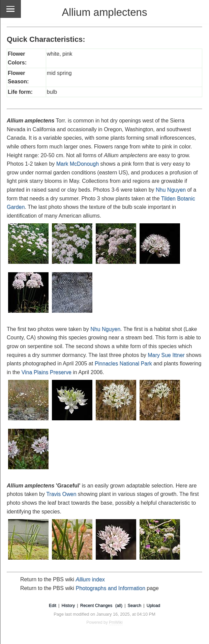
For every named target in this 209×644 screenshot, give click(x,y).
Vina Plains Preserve (47, 372)
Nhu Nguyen (171, 190)
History (68, 605)
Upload (154, 605)
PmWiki (116, 622)
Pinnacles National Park (123, 363)
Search (135, 605)
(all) (119, 605)
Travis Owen (61, 494)
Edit (53, 605)
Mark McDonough (78, 164)
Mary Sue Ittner (166, 355)
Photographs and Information (111, 588)
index (90, 579)
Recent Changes (96, 605)
